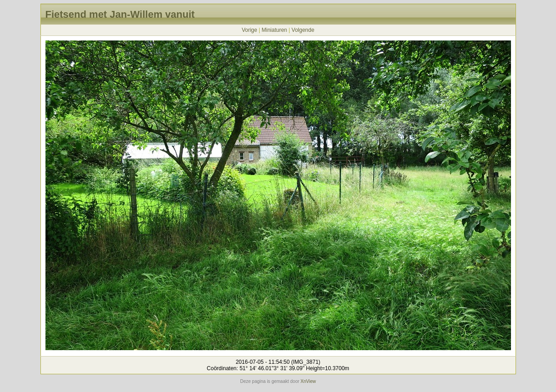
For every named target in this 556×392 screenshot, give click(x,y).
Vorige (250, 30)
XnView (308, 381)
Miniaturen (274, 30)
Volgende (303, 30)
